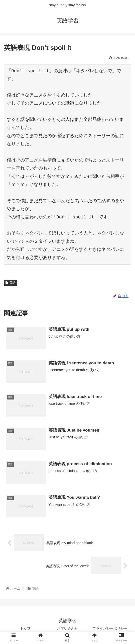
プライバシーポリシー (110, 628)
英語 (11, 283)
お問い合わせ (68, 628)
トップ (25, 628)
